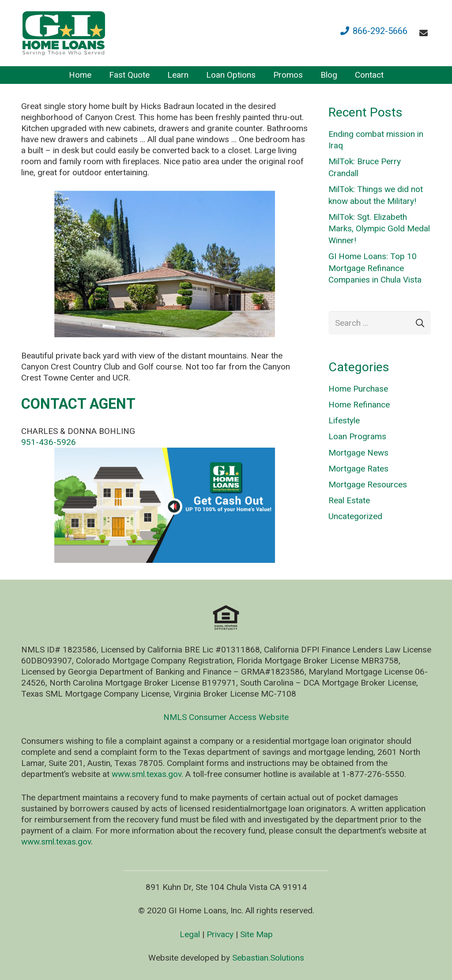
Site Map (256, 934)
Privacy (220, 934)
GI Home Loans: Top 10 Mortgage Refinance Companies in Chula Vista (375, 268)
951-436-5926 (49, 442)
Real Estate (349, 500)
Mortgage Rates (358, 469)
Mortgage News (358, 453)
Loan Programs (357, 436)
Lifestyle (344, 420)
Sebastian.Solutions (268, 958)
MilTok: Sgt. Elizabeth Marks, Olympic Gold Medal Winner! (379, 229)
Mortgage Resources (368, 484)
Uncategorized (355, 516)
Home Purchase (358, 389)
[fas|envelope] (425, 33)
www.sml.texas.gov (147, 774)
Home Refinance (359, 405)
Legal (190, 934)
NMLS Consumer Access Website (226, 717)
